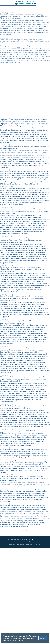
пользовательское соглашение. (13, 640)
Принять (43, 638)
